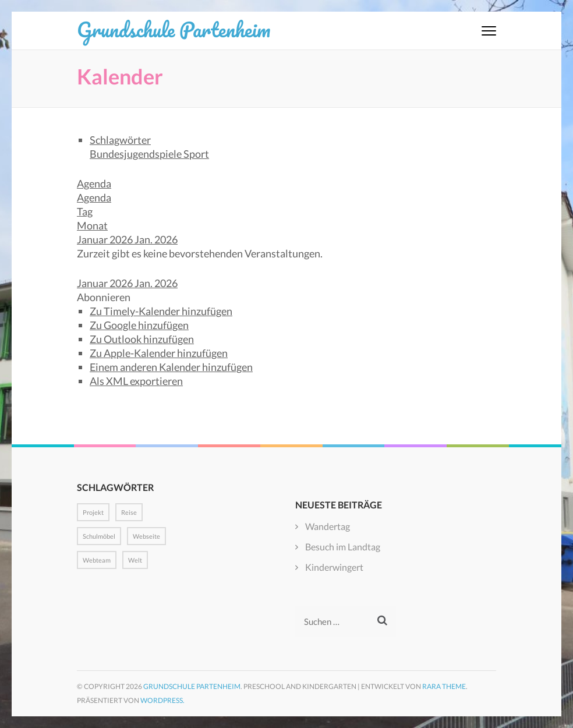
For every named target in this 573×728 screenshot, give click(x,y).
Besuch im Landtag (343, 547)
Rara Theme (444, 686)
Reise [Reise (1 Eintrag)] (129, 512)
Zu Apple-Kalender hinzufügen (159, 353)
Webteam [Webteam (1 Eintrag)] (97, 560)
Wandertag (328, 526)
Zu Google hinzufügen (139, 325)
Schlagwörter (120, 140)
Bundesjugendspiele (137, 154)
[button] (104, 297)
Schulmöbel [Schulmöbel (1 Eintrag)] (99, 536)
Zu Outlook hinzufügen (142, 339)
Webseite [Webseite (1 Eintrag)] (146, 536)
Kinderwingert (334, 567)
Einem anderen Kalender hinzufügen (171, 367)
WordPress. (162, 700)
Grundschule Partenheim (174, 29)
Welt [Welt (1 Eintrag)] (135, 560)
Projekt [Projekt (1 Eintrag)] (93, 512)
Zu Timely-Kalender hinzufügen (161, 311)
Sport (196, 154)
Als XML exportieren (136, 381)
